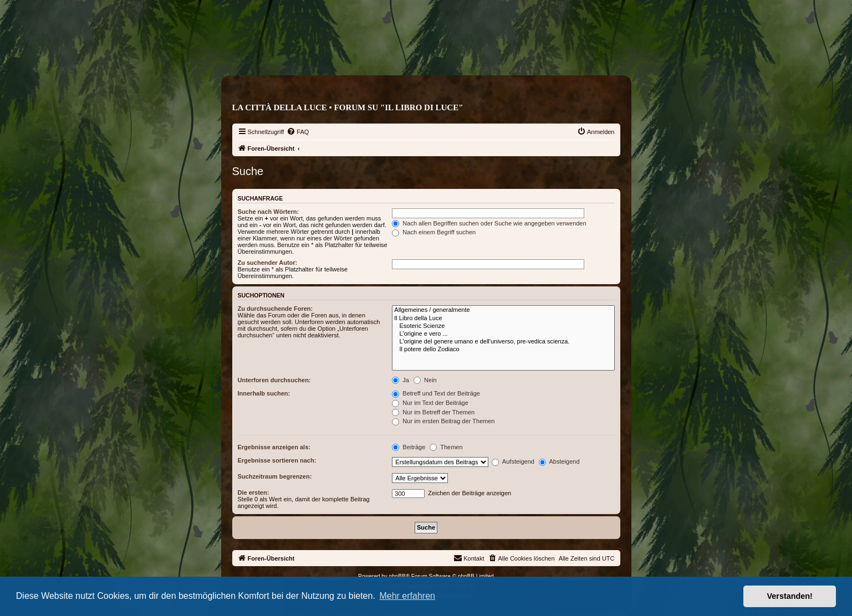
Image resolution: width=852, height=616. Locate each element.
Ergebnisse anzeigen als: (274, 447)
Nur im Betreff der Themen (433, 412)
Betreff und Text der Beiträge (436, 393)
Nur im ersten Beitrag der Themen (443, 421)
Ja (401, 380)
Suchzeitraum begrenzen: (275, 476)
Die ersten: (254, 492)
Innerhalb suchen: (264, 393)
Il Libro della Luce (503, 319)
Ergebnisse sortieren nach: (277, 460)
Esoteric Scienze (503, 326)
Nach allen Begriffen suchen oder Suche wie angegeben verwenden (489, 223)
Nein (425, 380)
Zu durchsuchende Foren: (276, 309)
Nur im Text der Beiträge (430, 403)
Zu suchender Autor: (268, 263)
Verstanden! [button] (790, 596)
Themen (446, 447)
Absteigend (559, 461)
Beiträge (409, 447)
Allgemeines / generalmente (503, 310)
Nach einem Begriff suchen (434, 232)
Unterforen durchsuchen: (274, 380)
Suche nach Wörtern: (269, 212)
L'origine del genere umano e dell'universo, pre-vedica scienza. (503, 342)
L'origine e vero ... (503, 334)
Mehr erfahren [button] (407, 596)
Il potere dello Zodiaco (503, 350)
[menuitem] (298, 132)
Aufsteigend (513, 461)
